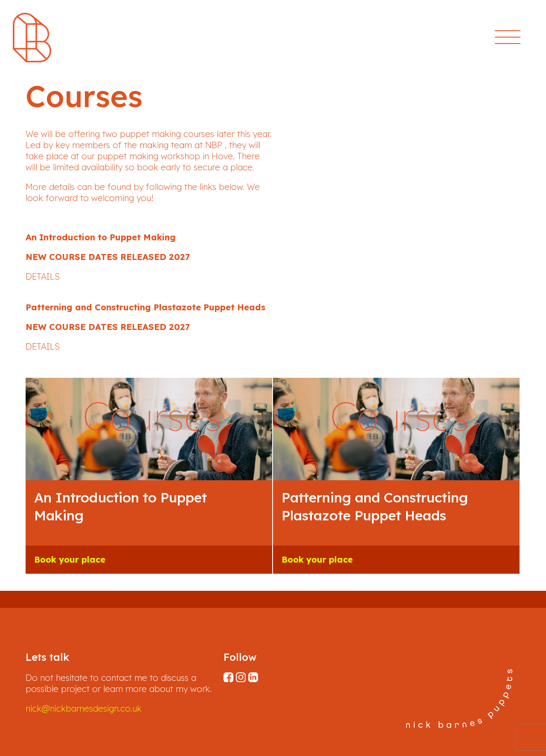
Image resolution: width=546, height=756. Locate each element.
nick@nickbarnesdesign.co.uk (84, 708)
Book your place (70, 559)
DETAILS (43, 276)
